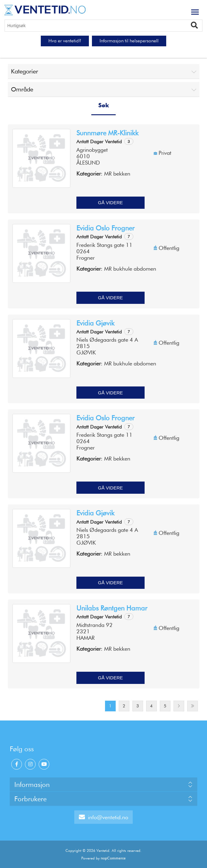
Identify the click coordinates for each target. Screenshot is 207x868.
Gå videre (111, 203)
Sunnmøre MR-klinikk (107, 133)
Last (193, 706)
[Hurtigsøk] (103, 26)
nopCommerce (113, 858)
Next (179, 706)
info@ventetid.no (103, 817)
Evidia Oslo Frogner (105, 228)
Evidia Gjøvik (95, 323)
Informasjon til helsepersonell (129, 41)
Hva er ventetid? (65, 41)
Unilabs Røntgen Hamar (112, 608)
